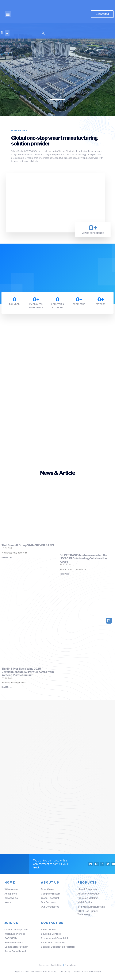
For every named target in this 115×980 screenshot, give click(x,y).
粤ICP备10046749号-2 (91, 974)
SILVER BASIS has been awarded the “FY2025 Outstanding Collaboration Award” (84, 558)
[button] (8, 14)
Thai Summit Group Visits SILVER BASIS (28, 545)
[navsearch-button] (43, 33)
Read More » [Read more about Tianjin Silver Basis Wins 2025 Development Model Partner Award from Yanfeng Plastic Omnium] (7, 687)
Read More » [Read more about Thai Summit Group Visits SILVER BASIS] (7, 557)
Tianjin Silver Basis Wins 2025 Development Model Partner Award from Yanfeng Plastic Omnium (28, 672)
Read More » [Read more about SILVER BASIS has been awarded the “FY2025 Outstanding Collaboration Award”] (65, 574)
